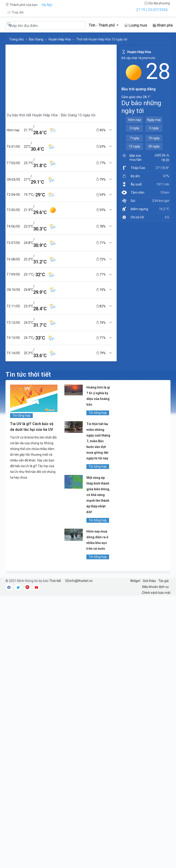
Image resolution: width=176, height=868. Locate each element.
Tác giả (164, 581)
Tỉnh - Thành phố (102, 25)
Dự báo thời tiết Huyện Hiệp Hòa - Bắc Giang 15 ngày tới (51, 115)
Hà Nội (47, 5)
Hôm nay (135, 120)
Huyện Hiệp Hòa (60, 39)
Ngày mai (154, 120)
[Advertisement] (59, 77)
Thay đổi (15, 12)
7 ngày (135, 138)
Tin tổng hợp (21, 415)
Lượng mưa (136, 25)
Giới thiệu (149, 581)
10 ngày (154, 138)
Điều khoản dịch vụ (155, 587)
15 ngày (135, 146)
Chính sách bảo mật (156, 593)
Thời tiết (55, 581)
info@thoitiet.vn (79, 581)
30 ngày (154, 146)
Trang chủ (16, 39)
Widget (135, 581)
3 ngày (135, 128)
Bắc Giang (36, 39)
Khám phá (163, 25)
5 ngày (154, 128)
